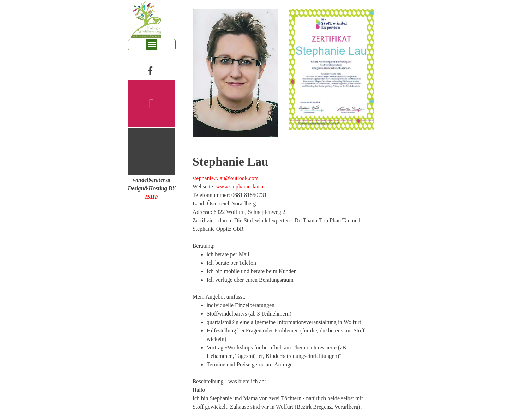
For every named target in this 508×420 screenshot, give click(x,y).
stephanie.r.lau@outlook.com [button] (226, 178)
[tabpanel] (152, 188)
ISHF (152, 197)
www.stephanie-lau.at (240, 187)
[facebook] (150, 70)
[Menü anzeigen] (152, 45)
